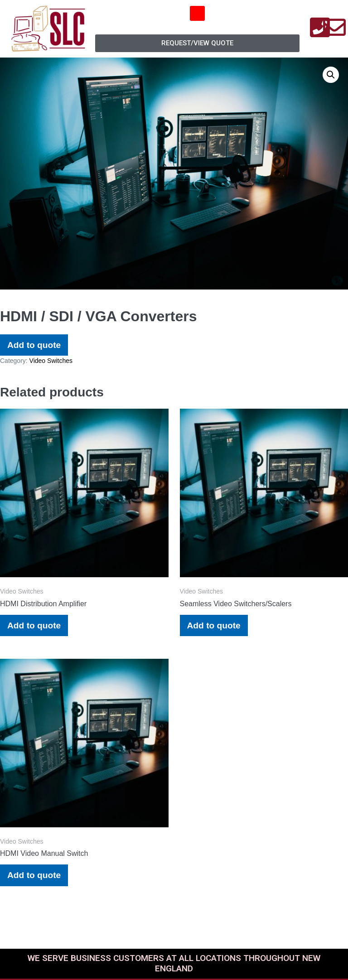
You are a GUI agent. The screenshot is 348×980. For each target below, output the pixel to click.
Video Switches (51, 361)
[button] (197, 13)
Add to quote (34, 345)
